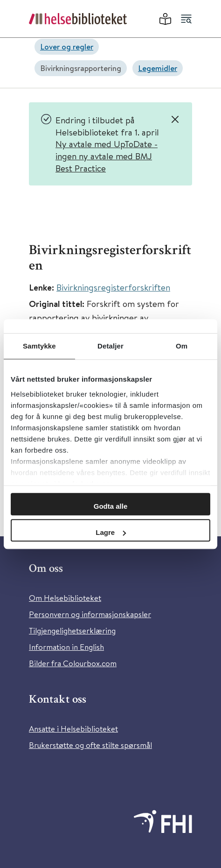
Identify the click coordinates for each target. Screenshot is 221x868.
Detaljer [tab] (110, 346)
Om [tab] (182, 346)
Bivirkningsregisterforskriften (113, 287)
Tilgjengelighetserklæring (72, 630)
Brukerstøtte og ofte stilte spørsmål (90, 745)
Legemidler (158, 68)
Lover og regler (67, 46)
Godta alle (111, 506)
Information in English (66, 647)
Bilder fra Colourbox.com (73, 663)
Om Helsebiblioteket (65, 598)
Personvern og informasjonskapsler (90, 614)
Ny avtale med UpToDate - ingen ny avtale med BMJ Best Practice (107, 156)
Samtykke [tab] (39, 346)
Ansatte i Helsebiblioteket (73, 729)
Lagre (111, 532)
